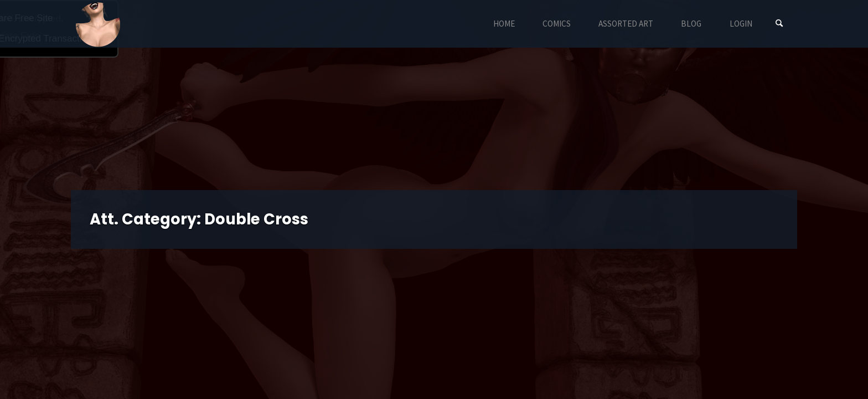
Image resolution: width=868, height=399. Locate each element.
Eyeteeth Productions (98, 24)
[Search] (779, 24)
